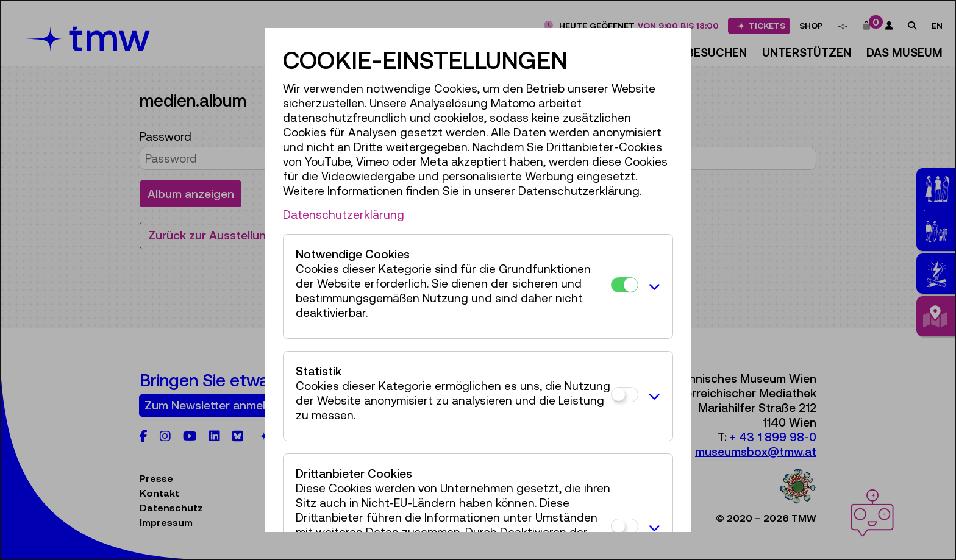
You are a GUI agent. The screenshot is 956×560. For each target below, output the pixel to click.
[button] (652, 286)
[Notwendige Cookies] (625, 285)
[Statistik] (625, 395)
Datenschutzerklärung (344, 214)
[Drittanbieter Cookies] (625, 526)
